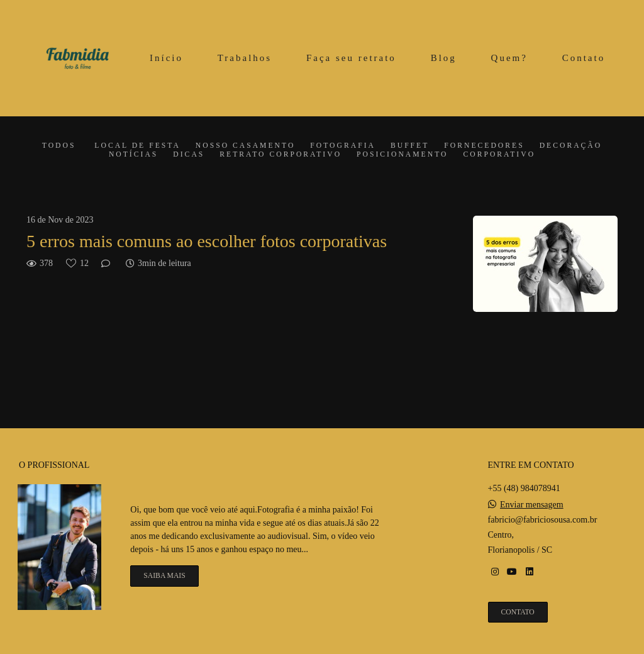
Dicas (189, 155)
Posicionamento (402, 155)
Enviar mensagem (532, 505)
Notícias (133, 155)
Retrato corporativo (280, 155)
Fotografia (343, 146)
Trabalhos (245, 58)
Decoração (571, 146)
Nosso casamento (245, 146)
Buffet (410, 146)
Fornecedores (484, 146)
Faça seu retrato (351, 58)
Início (166, 58)
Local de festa (137, 146)
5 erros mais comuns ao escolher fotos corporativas (207, 241)
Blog (444, 58)
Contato (584, 58)
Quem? (509, 58)
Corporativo (499, 155)
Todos (59, 146)
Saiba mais (164, 576)
